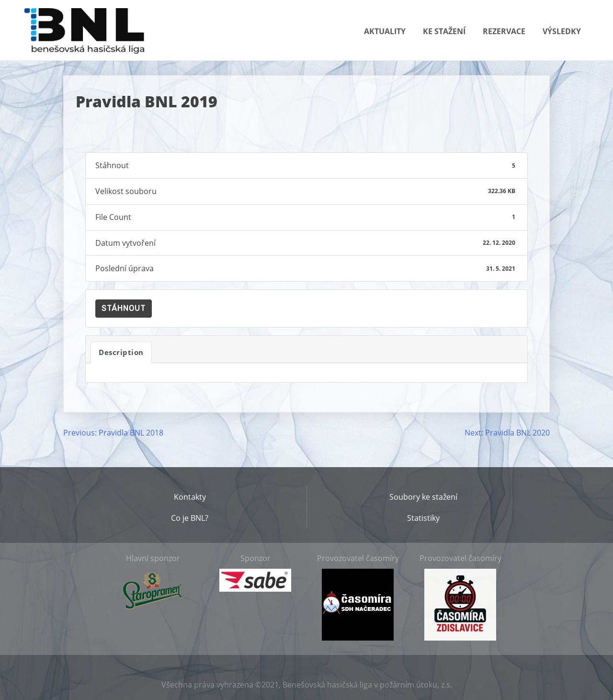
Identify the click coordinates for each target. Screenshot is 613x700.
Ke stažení (444, 31)
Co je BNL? (190, 518)
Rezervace (504, 31)
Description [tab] (121, 352)
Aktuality (385, 31)
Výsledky (562, 31)
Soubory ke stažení (423, 497)
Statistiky (423, 518)
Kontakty (190, 497)
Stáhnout (124, 308)
